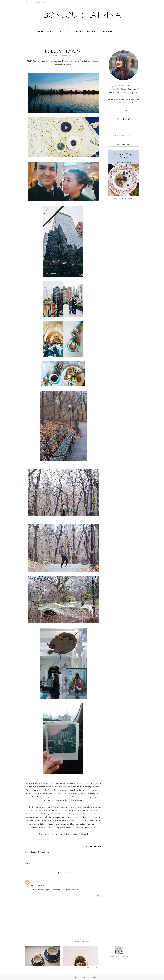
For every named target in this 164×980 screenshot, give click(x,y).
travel (49, 852)
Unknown (35, 882)
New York (42, 852)
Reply (99, 895)
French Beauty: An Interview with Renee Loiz (82, 968)
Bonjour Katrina (82, 15)
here (83, 807)
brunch (34, 852)
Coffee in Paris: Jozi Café (44, 968)
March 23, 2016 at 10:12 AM (38, 885)
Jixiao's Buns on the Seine (119, 956)
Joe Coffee (58, 793)
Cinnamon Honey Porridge (123, 199)
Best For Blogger (92, 977)
